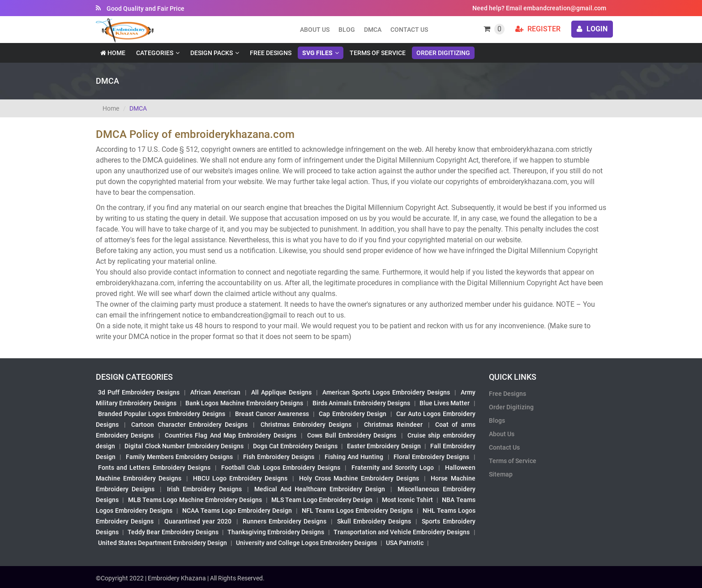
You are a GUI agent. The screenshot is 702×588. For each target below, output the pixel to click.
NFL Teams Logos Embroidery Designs (357, 511)
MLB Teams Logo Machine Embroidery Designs (195, 500)
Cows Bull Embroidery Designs (352, 435)
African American (215, 392)
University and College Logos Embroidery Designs (306, 543)
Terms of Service (378, 53)
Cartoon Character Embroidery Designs (189, 425)
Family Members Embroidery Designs (180, 457)
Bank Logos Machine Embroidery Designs (244, 403)
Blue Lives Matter (445, 403)
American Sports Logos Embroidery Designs (386, 392)
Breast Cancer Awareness (272, 414)
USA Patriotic (405, 543)
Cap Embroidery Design (352, 414)
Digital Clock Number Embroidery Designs (184, 446)
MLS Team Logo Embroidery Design (322, 500)
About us (315, 30)
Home (113, 53)
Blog (347, 30)
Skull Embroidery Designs (374, 521)
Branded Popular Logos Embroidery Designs (162, 414)
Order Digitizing (443, 53)
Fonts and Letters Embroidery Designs (154, 468)
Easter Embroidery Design (384, 446)
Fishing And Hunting (354, 457)
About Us (502, 434)
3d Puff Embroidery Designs (139, 392)
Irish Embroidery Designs (204, 489)
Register (538, 29)
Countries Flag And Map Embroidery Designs (231, 435)
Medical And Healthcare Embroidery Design (320, 489)
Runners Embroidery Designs (285, 521)
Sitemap (501, 474)
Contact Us (409, 30)
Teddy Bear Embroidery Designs (173, 532)
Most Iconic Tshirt (407, 500)
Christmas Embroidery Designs (306, 425)
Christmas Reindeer (393, 425)
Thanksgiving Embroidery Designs (276, 532)
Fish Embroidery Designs (279, 457)
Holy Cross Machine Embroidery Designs (359, 478)
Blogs (497, 421)
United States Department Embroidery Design (163, 543)
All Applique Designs (281, 392)
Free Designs (271, 53)
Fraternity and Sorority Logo (393, 468)
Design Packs (212, 53)
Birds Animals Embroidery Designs (362, 403)
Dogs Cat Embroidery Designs (295, 446)
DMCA (373, 30)
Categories (155, 53)
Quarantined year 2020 (198, 521)
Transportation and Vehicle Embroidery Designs (402, 532)
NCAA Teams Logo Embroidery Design (237, 511)
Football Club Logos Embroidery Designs (281, 468)
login (592, 29)
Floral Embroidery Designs (432, 457)
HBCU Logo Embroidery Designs (240, 478)
